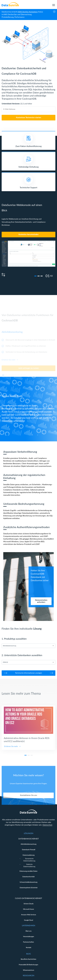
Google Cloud (29, 920)
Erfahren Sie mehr (11, 754)
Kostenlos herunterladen (29, 234)
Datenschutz (47, 825)
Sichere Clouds (29, 904)
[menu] (54, 4)
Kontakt (29, 948)
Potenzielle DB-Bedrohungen (28, 965)
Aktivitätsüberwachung (28, 844)
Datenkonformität (28, 877)
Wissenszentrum (29, 970)
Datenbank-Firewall (29, 850)
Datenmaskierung (29, 855)
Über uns (28, 931)
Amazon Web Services (29, 915)
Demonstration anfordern (41, 601)
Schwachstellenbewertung (28, 882)
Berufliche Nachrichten (28, 959)
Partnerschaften (28, 942)
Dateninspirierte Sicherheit (29, 888)
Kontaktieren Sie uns (28, 803)
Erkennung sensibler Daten (28, 871)
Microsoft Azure (28, 909)
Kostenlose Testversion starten (28, 118)
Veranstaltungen (29, 937)
